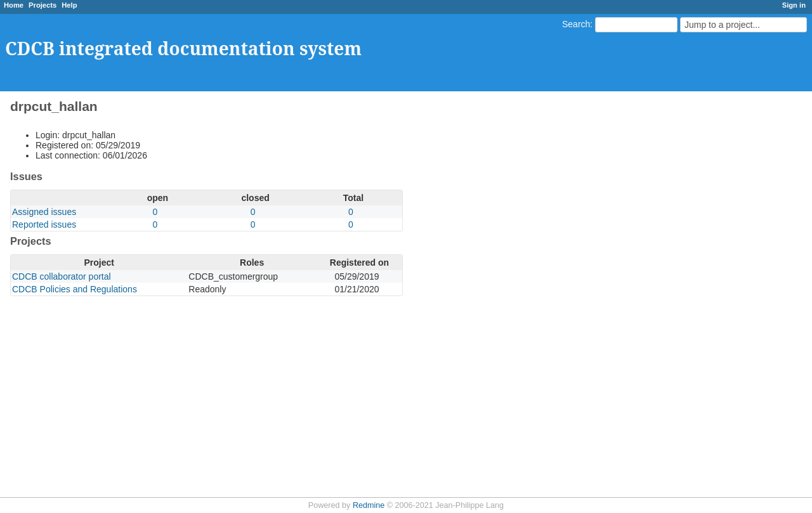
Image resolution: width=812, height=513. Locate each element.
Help (69, 5)
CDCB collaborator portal (62, 276)
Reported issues (44, 224)
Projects (43, 5)
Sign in (794, 5)
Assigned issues (44, 212)
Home (14, 5)
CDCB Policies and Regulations (75, 289)
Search (576, 24)
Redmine (369, 505)
